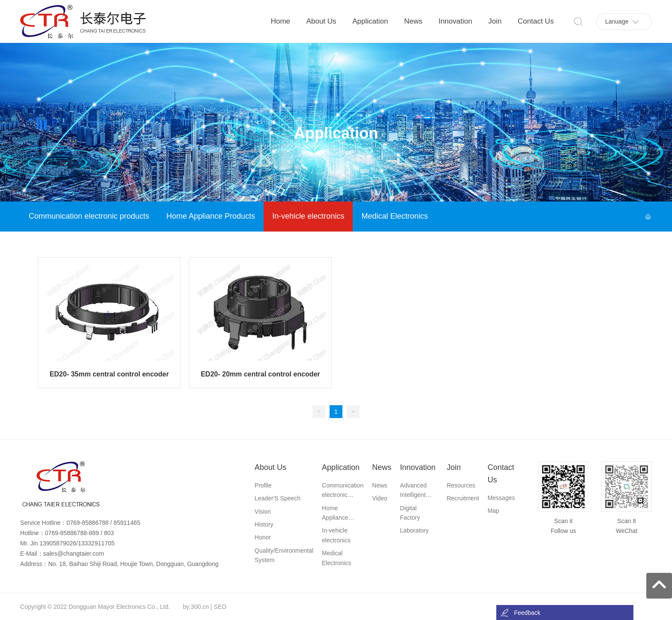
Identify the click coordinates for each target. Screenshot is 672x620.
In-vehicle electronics (308, 216)
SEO (220, 607)
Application (336, 134)
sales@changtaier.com (74, 554)
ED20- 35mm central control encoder (109, 374)
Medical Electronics (394, 216)
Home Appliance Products (211, 216)
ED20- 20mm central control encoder (260, 374)
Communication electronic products (89, 216)
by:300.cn (196, 607)
